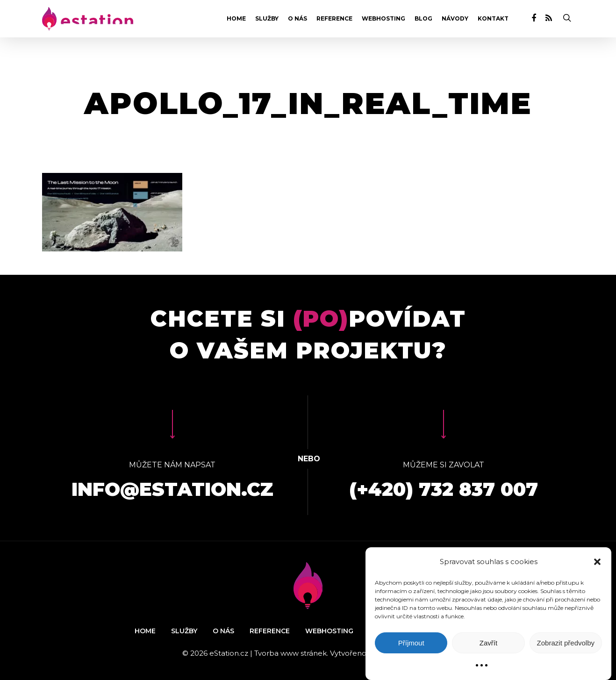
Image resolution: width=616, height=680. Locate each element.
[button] (597, 562)
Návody (455, 19)
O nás (297, 19)
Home (236, 19)
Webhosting (383, 19)
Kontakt (493, 19)
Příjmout (411, 643)
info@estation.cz (172, 489)
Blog (423, 19)
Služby (267, 19)
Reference (334, 19)
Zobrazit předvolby (566, 643)
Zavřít (488, 643)
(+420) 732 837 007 (444, 489)
